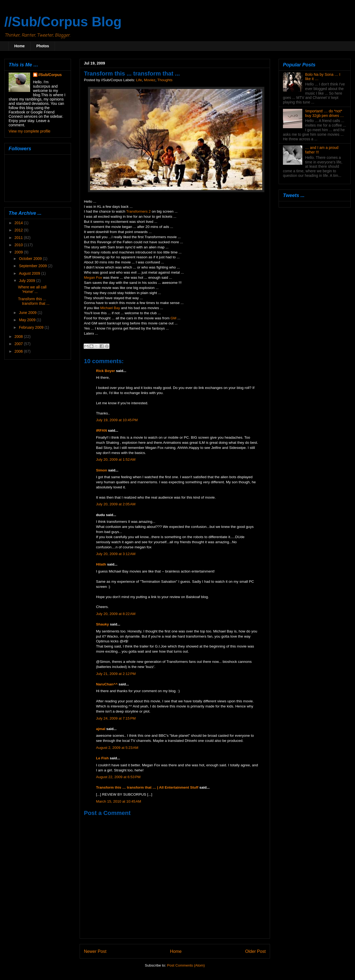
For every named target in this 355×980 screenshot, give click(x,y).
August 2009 (30, 273)
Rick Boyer (106, 371)
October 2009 (31, 259)
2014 (19, 223)
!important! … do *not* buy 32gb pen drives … (325, 113)
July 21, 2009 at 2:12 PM (116, 674)
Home (19, 46)
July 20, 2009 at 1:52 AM (116, 459)
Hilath (101, 564)
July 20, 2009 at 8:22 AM (116, 614)
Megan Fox (93, 278)
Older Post (255, 951)
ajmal (101, 729)
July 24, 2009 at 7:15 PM (116, 718)
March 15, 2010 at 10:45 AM (119, 801)
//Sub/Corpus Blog (63, 22)
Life (139, 80)
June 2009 (28, 313)
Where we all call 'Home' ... (32, 289)
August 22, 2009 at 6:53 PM (118, 777)
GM (173, 318)
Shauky (102, 624)
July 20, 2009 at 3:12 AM (116, 554)
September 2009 (33, 266)
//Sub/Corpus (50, 75)
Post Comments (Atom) (186, 965)
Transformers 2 (138, 211)
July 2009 (27, 281)
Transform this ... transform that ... (34, 301)
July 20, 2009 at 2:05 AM (116, 504)
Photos (43, 46)
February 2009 (32, 327)
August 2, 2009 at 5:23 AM (117, 748)
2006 (19, 351)
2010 (19, 245)
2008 (19, 337)
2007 (19, 344)
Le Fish (102, 758)
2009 (19, 252)
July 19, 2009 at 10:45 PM (117, 420)
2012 (19, 230)
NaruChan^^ (107, 684)
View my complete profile (29, 131)
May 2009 (28, 320)
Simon (102, 470)
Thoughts (165, 80)
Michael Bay (110, 308)
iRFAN (102, 430)
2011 (19, 238)
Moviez (150, 80)
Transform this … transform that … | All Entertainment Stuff (147, 787)
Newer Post (95, 951)
